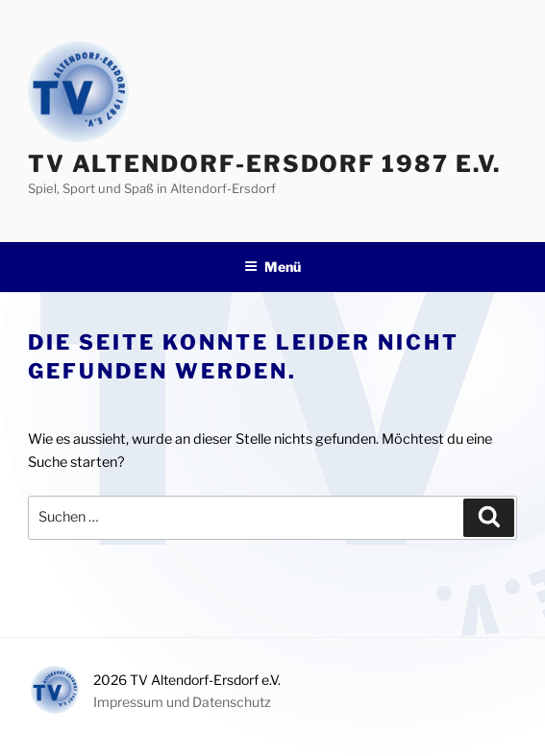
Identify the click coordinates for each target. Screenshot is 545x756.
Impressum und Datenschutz (182, 702)
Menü (272, 267)
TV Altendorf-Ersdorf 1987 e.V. (265, 164)
